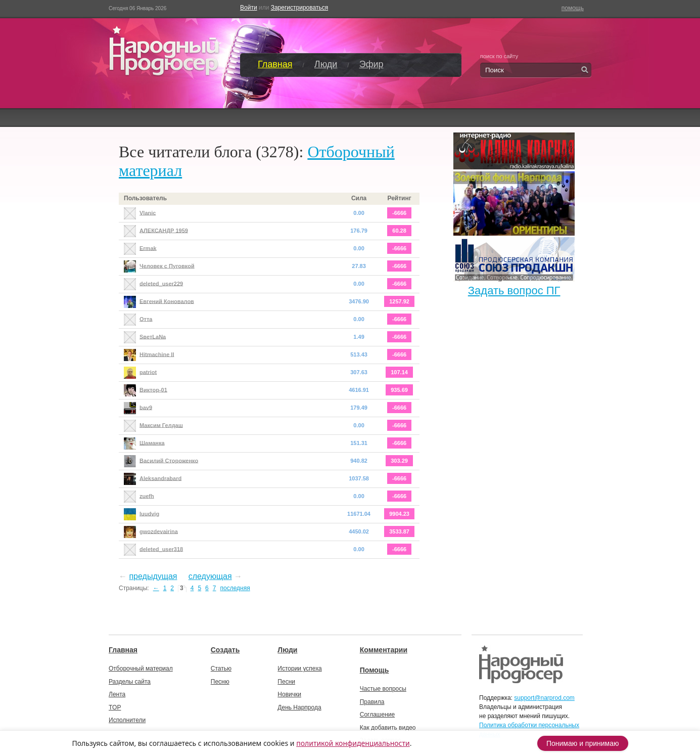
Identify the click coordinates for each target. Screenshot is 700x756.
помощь (573, 8)
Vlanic (148, 212)
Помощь (375, 670)
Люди (326, 64)
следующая (210, 576)
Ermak (148, 248)
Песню (220, 682)
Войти (249, 8)
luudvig (149, 513)
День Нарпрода (299, 707)
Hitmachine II (157, 354)
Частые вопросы (383, 689)
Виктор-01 (153, 389)
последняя (235, 588)
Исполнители (127, 720)
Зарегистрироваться (299, 8)
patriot (148, 372)
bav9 (146, 407)
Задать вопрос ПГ (514, 291)
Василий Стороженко (169, 460)
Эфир (371, 64)
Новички (289, 694)
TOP (115, 707)
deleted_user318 (161, 549)
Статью (221, 669)
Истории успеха (299, 669)
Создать (225, 650)
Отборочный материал (141, 669)
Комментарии (384, 650)
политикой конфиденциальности (353, 743)
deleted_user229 (161, 283)
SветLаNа (153, 336)
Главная (275, 64)
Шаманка (152, 442)
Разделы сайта (130, 682)
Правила (372, 702)
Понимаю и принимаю (583, 743)
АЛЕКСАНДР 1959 (164, 230)
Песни (286, 682)
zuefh (147, 496)
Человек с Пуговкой (167, 265)
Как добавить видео (388, 728)
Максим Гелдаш (161, 425)
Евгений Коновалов (167, 301)
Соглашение (377, 715)
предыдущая (153, 576)
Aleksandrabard (160, 478)
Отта (146, 319)
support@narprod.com (544, 698)
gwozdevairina (159, 531)
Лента (117, 694)
